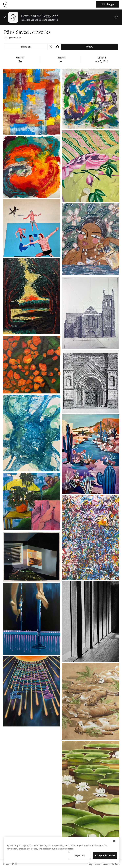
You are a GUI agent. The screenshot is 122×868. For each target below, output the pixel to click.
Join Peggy (108, 4)
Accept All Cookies (105, 855)
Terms (97, 864)
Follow (90, 47)
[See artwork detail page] (31, 102)
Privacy (106, 864)
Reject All (80, 855)
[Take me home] (5, 4)
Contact (115, 864)
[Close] (114, 841)
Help (90, 864)
